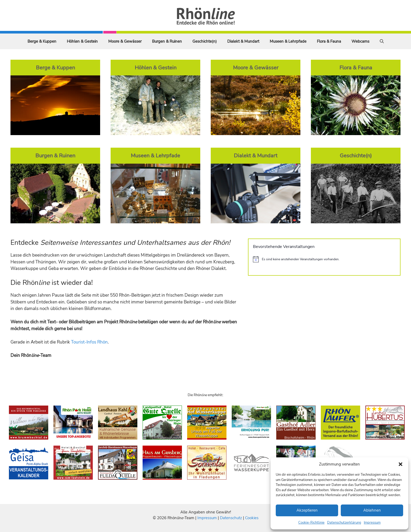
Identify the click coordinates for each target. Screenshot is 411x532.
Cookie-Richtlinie (311, 523)
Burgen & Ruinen (167, 41)
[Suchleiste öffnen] (382, 41)
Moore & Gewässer (125, 41)
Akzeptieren (307, 510)
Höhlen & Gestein (82, 41)
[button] (401, 464)
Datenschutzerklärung (344, 523)
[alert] (324, 259)
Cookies (252, 518)
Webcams (360, 41)
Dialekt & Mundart (243, 41)
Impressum (372, 523)
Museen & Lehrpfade (288, 41)
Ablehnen (372, 510)
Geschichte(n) (205, 41)
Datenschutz (231, 518)
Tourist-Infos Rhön (89, 342)
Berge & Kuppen (42, 41)
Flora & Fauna (329, 41)
